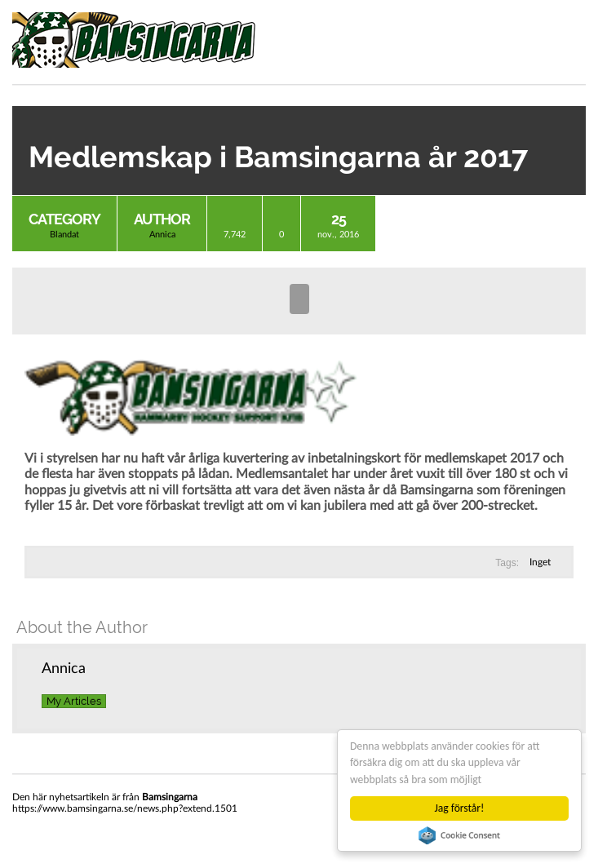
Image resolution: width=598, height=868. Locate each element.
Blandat (64, 235)
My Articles (74, 701)
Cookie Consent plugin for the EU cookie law (459, 835)
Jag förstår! (460, 808)
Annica (162, 235)
